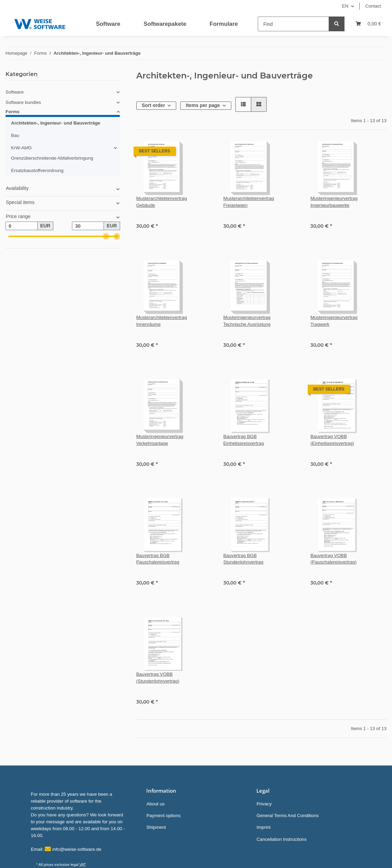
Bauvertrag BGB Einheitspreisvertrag (244, 440)
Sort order (153, 105)
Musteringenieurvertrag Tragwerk (334, 321)
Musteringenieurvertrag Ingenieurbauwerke (334, 202)
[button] (243, 104)
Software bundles (23, 102)
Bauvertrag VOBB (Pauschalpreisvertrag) (333, 559)
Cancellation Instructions (281, 839)
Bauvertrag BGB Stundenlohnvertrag (243, 559)
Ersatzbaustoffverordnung (37, 170)
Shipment (156, 827)
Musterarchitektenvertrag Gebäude (162, 202)
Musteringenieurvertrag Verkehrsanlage (160, 440)
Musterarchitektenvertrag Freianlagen (249, 202)
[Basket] (368, 24)
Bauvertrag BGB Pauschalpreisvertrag (158, 559)
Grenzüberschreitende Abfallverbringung (52, 158)
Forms (13, 112)
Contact (373, 6)
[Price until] (88, 226)
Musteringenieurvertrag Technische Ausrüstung (247, 321)
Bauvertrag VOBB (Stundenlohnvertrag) (158, 678)
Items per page (203, 105)
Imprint (263, 827)
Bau (15, 135)
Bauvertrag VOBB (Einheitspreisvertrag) (332, 440)
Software (108, 24)
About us (155, 804)
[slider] (106, 237)
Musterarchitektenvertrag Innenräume (162, 321)
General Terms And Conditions (288, 816)
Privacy (264, 804)
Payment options (163, 816)
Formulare (224, 24)
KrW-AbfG (21, 148)
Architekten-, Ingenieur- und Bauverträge (56, 123)
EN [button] (345, 6)
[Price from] (22, 226)
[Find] (293, 24)
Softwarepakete (165, 24)
